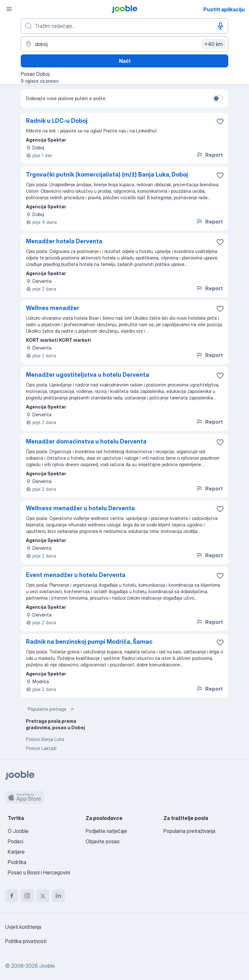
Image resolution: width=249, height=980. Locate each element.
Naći (125, 61)
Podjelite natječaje (106, 831)
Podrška (17, 862)
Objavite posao (103, 841)
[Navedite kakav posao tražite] (124, 26)
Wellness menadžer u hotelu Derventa (80, 508)
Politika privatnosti (26, 941)
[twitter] (43, 896)
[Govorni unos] (220, 26)
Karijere (16, 852)
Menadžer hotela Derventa (64, 241)
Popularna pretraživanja (189, 831)
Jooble (47, 966)
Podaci (16, 841)
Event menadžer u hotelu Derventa (76, 575)
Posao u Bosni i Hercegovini (39, 872)
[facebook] (12, 896)
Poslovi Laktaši (41, 748)
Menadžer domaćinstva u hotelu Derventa (86, 441)
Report (209, 155)
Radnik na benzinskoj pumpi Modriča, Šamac (89, 642)
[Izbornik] (9, 9)
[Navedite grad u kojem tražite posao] (124, 44)
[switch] (218, 98)
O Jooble (18, 831)
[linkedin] (58, 896)
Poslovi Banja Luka (45, 739)
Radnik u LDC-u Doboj (57, 121)
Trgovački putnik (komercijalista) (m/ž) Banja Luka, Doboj (107, 174)
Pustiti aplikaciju (224, 9)
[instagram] (27, 896)
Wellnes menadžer (53, 308)
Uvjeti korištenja (23, 927)
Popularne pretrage (52, 709)
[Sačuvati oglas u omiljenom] (220, 121)
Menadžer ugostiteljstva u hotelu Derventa (88, 375)
